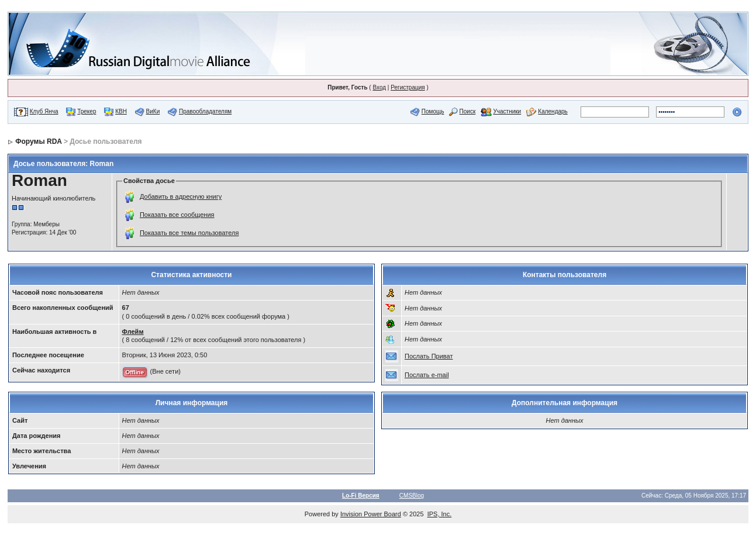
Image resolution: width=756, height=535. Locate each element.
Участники (507, 111)
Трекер (87, 111)
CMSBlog (412, 496)
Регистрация (408, 87)
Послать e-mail (427, 375)
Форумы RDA (38, 141)
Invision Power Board (371, 514)
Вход (379, 87)
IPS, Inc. (440, 514)
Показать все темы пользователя (189, 233)
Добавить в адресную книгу (181, 196)
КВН (121, 111)
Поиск (468, 111)
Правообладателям (205, 111)
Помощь (433, 111)
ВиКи (153, 111)
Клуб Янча (44, 111)
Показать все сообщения (177, 215)
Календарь (553, 111)
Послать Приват (429, 356)
